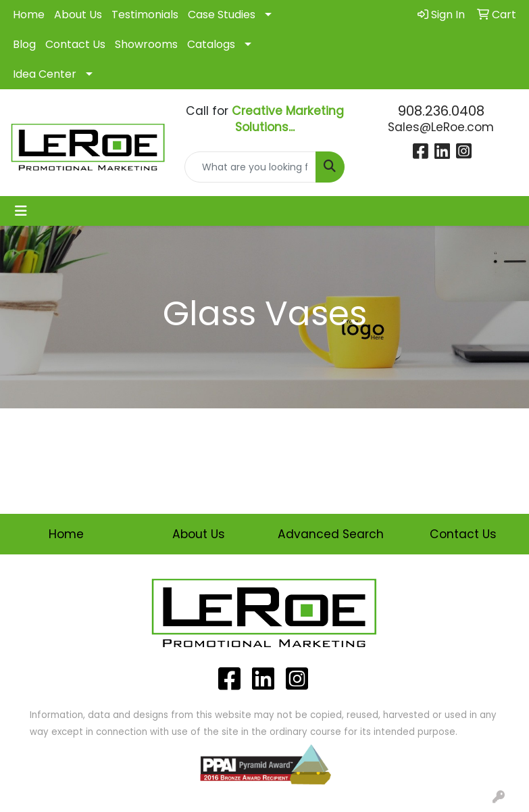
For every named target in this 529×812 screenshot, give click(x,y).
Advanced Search (331, 534)
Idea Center (45, 74)
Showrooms (146, 44)
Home (29, 15)
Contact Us (75, 44)
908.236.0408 (441, 111)
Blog (24, 44)
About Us (78, 15)
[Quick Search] (250, 167)
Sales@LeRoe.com (441, 127)
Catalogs (211, 44)
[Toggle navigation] (21, 211)
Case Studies (222, 15)
